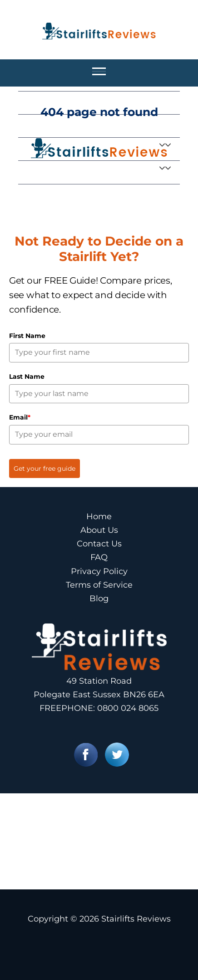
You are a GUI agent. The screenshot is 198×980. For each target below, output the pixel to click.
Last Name (27, 377)
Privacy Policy (99, 571)
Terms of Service (99, 585)
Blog (99, 599)
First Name (27, 336)
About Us (99, 530)
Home (99, 517)
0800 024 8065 (128, 708)
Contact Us (99, 544)
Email (20, 417)
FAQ (99, 557)
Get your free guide (45, 468)
